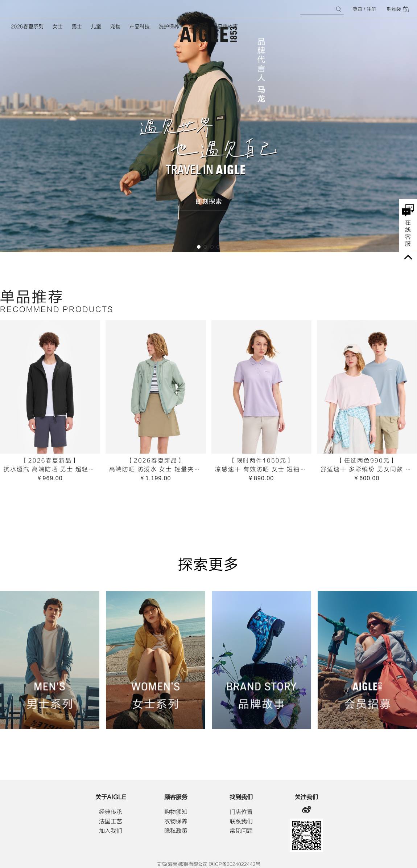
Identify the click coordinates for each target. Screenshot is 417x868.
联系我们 (241, 822)
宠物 (115, 27)
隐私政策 (176, 831)
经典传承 (111, 812)
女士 (58, 27)
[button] (199, 247)
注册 (371, 9)
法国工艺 (111, 822)
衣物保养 (176, 822)
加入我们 (111, 831)
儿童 (96, 27)
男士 (77, 27)
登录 (358, 9)
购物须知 (176, 812)
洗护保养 (169, 27)
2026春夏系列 (27, 27)
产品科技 (140, 27)
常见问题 (241, 831)
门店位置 (241, 812)
